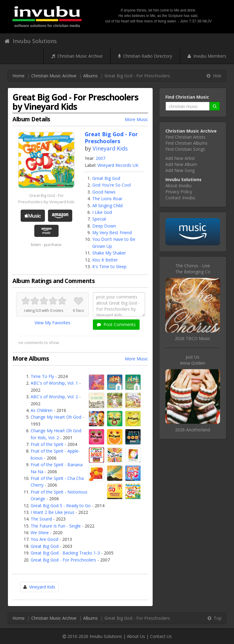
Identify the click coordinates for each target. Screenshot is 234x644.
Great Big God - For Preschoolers (63, 560)
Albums (90, 76)
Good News (104, 192)
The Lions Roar (107, 199)
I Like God (102, 212)
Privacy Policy (179, 192)
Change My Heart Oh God (56, 417)
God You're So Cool (112, 185)
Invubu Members (207, 56)
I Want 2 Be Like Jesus (53, 512)
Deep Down (104, 226)
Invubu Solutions (31, 41)
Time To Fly (42, 376)
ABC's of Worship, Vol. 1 (54, 383)
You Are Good (44, 539)
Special (99, 219)
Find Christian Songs (185, 149)
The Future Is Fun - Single (56, 526)
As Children (42, 410)
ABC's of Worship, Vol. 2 (54, 397)
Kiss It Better (105, 260)
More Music (136, 119)
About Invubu (178, 185)
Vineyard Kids (110, 148)
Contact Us (161, 636)
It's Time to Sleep (109, 266)
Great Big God (106, 178)
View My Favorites (53, 323)
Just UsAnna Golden (193, 360)
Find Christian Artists (185, 137)
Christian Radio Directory (145, 56)
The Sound (41, 519)
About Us (136, 636)
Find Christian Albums (187, 143)
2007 (100, 158)
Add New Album (181, 164)
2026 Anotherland (193, 430)
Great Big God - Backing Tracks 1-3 (65, 553)
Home (19, 76)
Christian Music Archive (77, 56)
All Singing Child (107, 206)
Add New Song (180, 170)
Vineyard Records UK (118, 165)
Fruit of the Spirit (47, 444)
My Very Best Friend (112, 233)
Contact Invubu (180, 198)
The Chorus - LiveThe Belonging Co (193, 269)
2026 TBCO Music (193, 338)
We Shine (40, 533)
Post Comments (116, 324)
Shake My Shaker (109, 253)
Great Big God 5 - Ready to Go (61, 506)
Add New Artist (180, 158)
